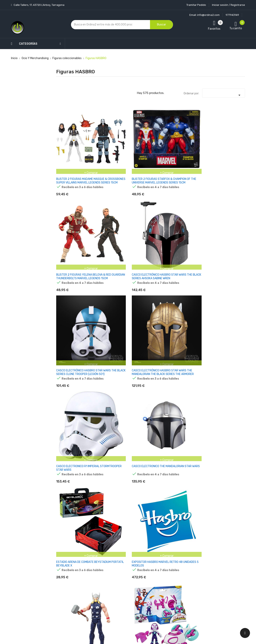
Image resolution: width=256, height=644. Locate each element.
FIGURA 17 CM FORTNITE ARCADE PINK (133, 255)
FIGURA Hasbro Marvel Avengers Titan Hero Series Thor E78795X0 (197, 199)
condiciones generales (225, 555)
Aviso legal (122, 553)
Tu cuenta (155, 528)
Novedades (90, 536)
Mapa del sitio (124, 595)
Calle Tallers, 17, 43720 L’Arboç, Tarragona (39, 5)
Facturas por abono (159, 571)
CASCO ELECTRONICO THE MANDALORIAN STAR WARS (102, 199)
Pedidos (152, 564)
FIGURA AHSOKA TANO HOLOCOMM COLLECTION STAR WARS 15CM (100, 315)
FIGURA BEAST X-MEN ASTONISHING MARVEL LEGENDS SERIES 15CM (198, 430)
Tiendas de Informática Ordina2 (123, 609)
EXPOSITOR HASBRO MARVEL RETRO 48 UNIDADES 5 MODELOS (167, 199)
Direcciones (154, 578)
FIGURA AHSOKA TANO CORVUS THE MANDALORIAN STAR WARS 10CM (69, 315)
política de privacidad (195, 559)
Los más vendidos (94, 543)
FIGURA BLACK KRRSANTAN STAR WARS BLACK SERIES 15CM (69, 488)
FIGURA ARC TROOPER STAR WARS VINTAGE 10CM (196, 372)
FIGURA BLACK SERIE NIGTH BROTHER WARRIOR (101, 486)
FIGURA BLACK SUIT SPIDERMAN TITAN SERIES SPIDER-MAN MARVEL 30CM (134, 488)
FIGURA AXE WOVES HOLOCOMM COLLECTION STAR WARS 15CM (134, 430)
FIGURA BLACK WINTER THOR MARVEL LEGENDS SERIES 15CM (165, 488)
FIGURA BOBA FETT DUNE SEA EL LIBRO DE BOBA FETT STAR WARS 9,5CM (232, 488)
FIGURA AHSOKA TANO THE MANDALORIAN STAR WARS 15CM (199, 315)
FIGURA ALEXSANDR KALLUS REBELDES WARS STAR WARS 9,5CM (231, 315)
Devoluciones (124, 574)
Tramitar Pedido (196, 5)
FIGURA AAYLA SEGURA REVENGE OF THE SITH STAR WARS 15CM (165, 257)
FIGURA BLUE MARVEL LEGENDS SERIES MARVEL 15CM (197, 488)
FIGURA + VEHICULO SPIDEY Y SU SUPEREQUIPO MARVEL (101, 257)
